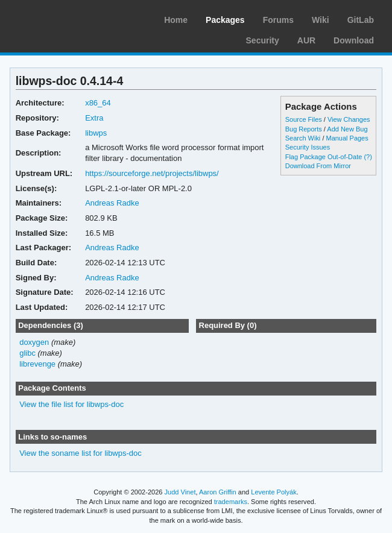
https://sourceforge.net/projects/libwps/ (152, 173)
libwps (96, 133)
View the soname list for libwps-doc (81, 453)
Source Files (304, 119)
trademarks (231, 502)
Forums (278, 20)
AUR (306, 40)
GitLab (361, 20)
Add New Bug (347, 129)
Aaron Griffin (218, 492)
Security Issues (308, 147)
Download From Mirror (318, 166)
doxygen (34, 342)
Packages (225, 20)
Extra (94, 118)
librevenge (37, 364)
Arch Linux (66, 18)
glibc (27, 353)
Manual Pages (347, 138)
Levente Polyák (273, 492)
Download (354, 40)
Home (176, 20)
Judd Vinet (180, 492)
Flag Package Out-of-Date (324, 157)
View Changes (349, 119)
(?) (368, 157)
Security (263, 40)
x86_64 (98, 103)
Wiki (321, 20)
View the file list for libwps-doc (71, 404)
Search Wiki (303, 138)
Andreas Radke (112, 203)
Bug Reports (304, 129)
